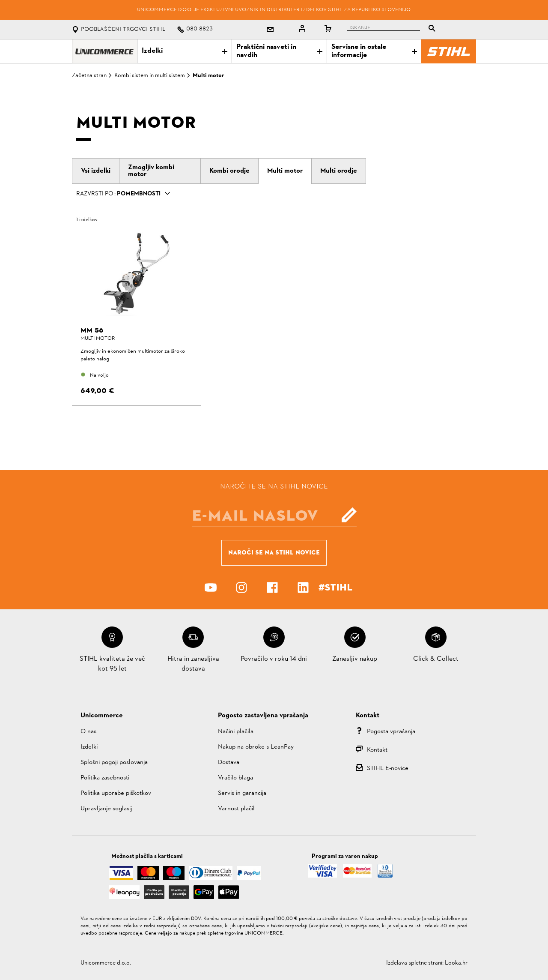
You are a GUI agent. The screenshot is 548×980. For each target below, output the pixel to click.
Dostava (229, 763)
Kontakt (377, 750)
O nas (88, 732)
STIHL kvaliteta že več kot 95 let (112, 664)
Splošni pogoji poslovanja (114, 763)
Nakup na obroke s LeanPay (256, 747)
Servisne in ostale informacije (374, 51)
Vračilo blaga (235, 778)
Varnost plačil (236, 809)
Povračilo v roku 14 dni (274, 659)
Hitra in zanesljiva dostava (193, 664)
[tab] (96, 171)
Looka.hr (456, 963)
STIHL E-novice (388, 769)
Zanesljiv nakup (355, 659)
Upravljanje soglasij (106, 809)
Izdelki (185, 51)
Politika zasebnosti (105, 778)
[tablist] (393, 29)
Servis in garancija (242, 793)
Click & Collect (436, 659)
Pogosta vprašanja (391, 732)
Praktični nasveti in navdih (279, 51)
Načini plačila (236, 732)
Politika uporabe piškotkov (116, 793)
